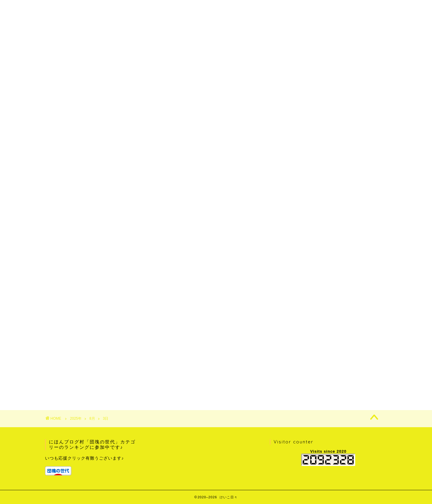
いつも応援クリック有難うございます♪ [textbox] (84, 458)
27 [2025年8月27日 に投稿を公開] (323, 379)
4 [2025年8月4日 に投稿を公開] (295, 362)
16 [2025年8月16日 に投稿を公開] (366, 367)
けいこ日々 (216, 10)
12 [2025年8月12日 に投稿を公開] (309, 367)
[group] (92, 466)
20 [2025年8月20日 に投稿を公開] (323, 373)
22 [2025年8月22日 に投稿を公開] (351, 373)
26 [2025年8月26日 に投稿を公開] (309, 379)
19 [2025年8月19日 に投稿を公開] (309, 373)
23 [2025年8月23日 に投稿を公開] (366, 373)
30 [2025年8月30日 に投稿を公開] (366, 379)
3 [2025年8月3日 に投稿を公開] (380, 356)
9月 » (311, 385)
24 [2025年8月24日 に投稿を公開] (380, 373)
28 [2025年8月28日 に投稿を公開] (337, 379)
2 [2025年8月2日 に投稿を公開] (366, 356)
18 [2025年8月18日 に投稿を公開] (295, 373)
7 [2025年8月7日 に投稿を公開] (337, 362)
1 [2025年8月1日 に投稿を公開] (352, 356)
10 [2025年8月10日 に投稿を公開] (380, 362)
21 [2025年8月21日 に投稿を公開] (337, 373)
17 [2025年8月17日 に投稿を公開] (380, 367)
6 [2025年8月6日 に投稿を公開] (323, 362)
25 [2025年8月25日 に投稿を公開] (295, 379)
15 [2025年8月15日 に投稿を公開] (351, 367)
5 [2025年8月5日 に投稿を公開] (309, 362)
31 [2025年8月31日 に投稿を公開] (380, 379)
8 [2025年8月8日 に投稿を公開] (352, 362)
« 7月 (294, 385)
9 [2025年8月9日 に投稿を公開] (366, 362)
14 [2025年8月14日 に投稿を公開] (337, 367)
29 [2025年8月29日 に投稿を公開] (351, 379)
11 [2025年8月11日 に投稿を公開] (295, 367)
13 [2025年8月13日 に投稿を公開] (323, 367)
